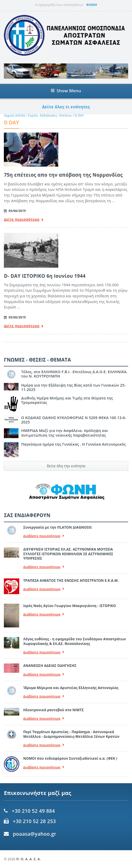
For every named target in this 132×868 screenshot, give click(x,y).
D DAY (79, 115)
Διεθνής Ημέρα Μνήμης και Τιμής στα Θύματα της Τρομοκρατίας (67, 400)
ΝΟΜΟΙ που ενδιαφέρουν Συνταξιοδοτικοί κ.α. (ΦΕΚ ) (70, 758)
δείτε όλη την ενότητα (66, 466)
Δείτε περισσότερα (24, 220)
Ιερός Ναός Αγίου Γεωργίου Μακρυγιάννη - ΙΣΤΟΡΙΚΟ (69, 606)
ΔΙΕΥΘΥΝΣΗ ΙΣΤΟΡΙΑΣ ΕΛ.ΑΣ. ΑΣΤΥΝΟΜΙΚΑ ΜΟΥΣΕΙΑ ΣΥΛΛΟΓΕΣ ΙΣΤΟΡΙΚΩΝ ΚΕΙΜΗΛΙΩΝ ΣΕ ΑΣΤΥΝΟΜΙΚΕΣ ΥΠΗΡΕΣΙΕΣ (68, 554)
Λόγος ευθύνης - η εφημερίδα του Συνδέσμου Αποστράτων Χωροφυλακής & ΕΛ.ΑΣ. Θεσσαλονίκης (74, 641)
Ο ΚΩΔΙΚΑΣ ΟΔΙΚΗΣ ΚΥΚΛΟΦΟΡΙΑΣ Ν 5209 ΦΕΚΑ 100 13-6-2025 (74, 420)
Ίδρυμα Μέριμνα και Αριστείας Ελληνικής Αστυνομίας (71, 688)
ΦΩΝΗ (92, 5)
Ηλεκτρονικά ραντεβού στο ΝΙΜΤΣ (53, 710)
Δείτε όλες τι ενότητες (66, 107)
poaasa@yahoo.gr (35, 834)
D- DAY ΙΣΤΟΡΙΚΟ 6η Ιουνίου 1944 (45, 276)
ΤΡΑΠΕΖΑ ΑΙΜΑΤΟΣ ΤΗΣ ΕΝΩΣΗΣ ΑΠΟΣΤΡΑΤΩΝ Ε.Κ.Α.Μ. (71, 580)
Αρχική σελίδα (15, 115)
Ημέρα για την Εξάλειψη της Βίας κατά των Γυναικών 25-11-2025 (73, 387)
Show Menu (66, 91)
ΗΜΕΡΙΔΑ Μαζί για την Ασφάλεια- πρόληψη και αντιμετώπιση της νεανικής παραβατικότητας (64, 433)
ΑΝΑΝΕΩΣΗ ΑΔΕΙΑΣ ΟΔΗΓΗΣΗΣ (50, 666)
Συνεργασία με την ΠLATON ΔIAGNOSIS (57, 527)
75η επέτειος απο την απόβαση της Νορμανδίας (63, 175)
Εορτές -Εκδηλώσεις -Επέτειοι (50, 115)
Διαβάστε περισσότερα (44, 536)
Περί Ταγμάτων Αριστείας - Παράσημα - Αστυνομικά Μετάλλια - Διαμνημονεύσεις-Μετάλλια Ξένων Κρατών (71, 734)
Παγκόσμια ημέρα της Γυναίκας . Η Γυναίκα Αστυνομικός (73, 444)
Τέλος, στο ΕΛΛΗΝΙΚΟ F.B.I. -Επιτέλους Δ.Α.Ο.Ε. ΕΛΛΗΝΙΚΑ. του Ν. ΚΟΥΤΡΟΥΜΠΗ (74, 374)
